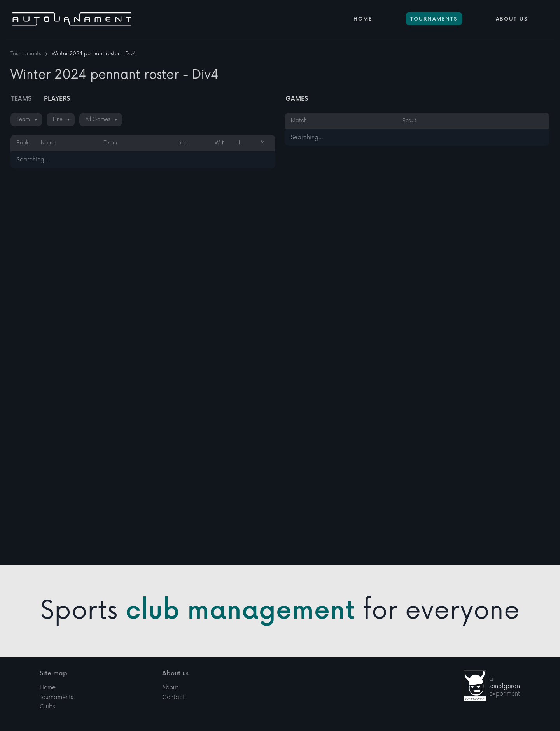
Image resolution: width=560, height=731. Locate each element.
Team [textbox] (23, 119)
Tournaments (434, 19)
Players (57, 99)
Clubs (47, 687)
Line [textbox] (58, 119)
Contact (173, 677)
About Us (512, 19)
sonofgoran (505, 666)
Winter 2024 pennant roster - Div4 (94, 54)
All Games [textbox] (98, 119)
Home (363, 19)
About (170, 667)
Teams (21, 99)
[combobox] (26, 120)
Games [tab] (297, 99)
